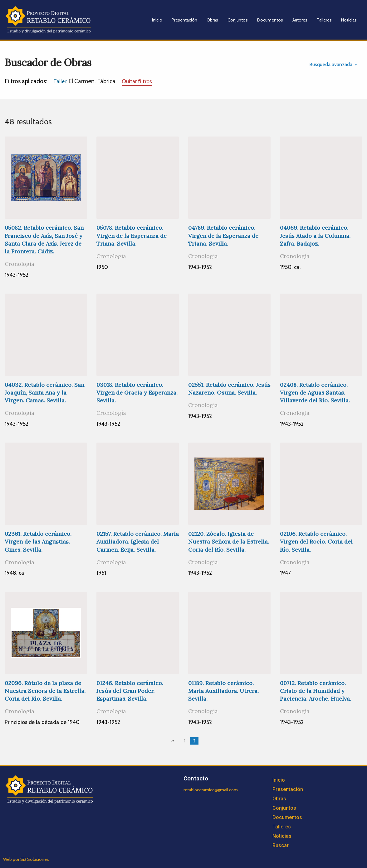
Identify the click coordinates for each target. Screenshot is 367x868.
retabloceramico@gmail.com (211, 790)
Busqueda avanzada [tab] (331, 64)
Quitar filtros (137, 81)
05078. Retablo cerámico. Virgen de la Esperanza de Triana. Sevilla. (132, 235)
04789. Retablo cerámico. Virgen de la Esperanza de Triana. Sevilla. (223, 235)
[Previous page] (174, 741)
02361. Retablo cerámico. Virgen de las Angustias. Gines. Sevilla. (38, 542)
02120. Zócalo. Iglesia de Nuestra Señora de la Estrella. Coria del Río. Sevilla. (229, 542)
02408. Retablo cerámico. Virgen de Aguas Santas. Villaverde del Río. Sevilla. (315, 393)
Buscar (281, 845)
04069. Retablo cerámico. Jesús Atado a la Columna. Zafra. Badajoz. (315, 235)
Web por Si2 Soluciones (26, 859)
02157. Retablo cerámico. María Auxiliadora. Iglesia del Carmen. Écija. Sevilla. (138, 542)
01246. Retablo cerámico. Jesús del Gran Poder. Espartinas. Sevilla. (130, 691)
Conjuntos (238, 20)
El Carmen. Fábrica (85, 81)
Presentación (184, 20)
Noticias (349, 20)
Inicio (157, 20)
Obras (212, 20)
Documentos (270, 20)
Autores (300, 20)
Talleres (324, 20)
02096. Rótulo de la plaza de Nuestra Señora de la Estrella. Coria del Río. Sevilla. (45, 691)
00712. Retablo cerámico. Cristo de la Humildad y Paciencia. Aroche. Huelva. (316, 691)
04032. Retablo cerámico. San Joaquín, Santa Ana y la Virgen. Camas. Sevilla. (44, 393)
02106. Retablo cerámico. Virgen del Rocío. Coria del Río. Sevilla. (316, 542)
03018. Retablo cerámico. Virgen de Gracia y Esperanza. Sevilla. (137, 393)
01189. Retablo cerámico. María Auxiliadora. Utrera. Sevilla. (223, 691)
